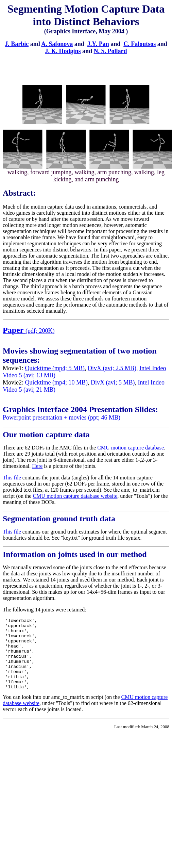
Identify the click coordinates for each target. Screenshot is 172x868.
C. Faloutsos (140, 44)
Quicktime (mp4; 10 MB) (56, 382)
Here (37, 466)
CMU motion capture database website (75, 496)
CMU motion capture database (131, 448)
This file (12, 478)
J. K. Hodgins (63, 51)
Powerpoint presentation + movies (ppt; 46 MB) (62, 417)
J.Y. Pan (98, 44)
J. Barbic (17, 44)
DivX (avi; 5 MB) (113, 382)
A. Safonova (57, 44)
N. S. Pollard (110, 51)
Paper (14, 330)
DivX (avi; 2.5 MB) (112, 368)
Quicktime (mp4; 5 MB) (55, 368)
